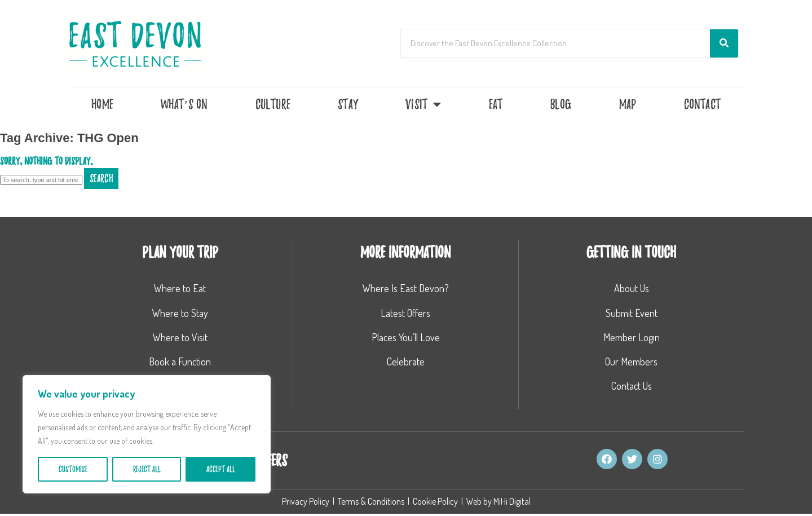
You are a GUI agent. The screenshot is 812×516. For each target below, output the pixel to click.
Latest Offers (405, 313)
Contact (702, 104)
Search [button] (101, 178)
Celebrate (406, 361)
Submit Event (632, 313)
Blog (561, 104)
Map (628, 104)
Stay (348, 104)
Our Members (631, 361)
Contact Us (632, 386)
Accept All (221, 469)
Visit (423, 104)
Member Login (632, 337)
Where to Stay (180, 313)
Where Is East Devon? (406, 288)
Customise (73, 469)
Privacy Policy (306, 504)
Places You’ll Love (406, 337)
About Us (632, 288)
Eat (496, 104)
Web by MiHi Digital (498, 504)
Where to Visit (180, 337)
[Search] (724, 43)
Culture (273, 104)
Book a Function (180, 361)
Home (102, 104)
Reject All (147, 469)
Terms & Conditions (371, 504)
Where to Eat (180, 288)
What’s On (184, 104)
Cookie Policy (435, 504)
